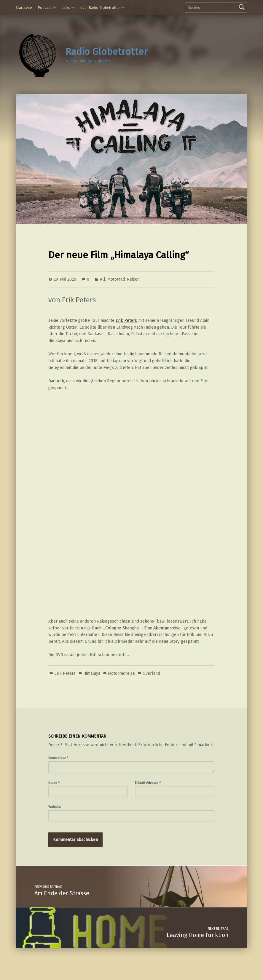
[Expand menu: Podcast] (54, 7)
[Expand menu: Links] (73, 7)
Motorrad (116, 279)
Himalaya (92, 673)
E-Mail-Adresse (148, 783)
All (103, 279)
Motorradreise (121, 673)
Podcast (45, 8)
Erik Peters (126, 320)
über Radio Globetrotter (100, 8)
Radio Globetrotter (107, 52)
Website (55, 807)
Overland (151, 673)
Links (66, 8)
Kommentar (58, 758)
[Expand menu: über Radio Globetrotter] (123, 7)
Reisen (133, 279)
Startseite (24, 8)
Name (54, 783)
